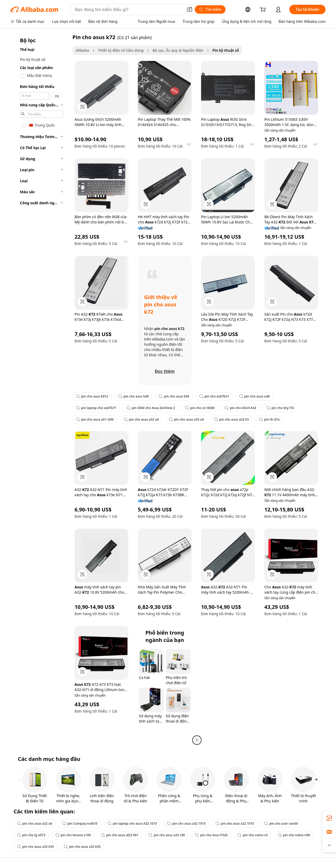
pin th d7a (269, 419)
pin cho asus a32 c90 (167, 835)
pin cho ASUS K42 (240, 408)
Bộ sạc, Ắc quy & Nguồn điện (178, 50)
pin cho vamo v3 (253, 835)
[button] (190, 9)
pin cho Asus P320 (211, 835)
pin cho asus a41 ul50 (95, 419)
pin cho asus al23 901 (120, 835)
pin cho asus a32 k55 (35, 847)
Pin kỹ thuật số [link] (226, 50)
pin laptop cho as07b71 (96, 408)
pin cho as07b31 (214, 396)
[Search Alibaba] (129, 9)
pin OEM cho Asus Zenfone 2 (151, 408)
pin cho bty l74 (280, 408)
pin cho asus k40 (133, 396)
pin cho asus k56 (174, 396)
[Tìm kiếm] (210, 9)
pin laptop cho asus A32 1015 (132, 823)
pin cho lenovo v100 (73, 835)
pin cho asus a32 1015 (186, 823)
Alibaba (82, 50)
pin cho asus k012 (92, 396)
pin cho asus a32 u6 (141, 419)
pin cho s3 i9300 (200, 408)
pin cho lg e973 (31, 835)
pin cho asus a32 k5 (231, 419)
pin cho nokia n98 (294, 835)
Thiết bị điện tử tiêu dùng (121, 50)
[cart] (264, 10)
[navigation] (40, 389)
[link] (329, 818)
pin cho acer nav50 (281, 823)
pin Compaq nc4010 (80, 823)
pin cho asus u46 (254, 396)
